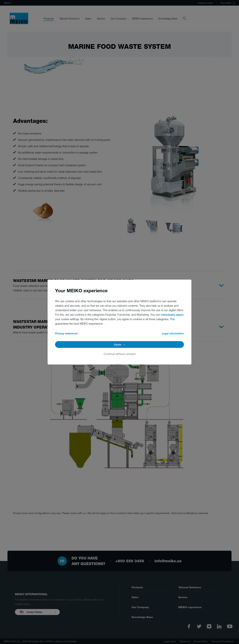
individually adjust (172, 315)
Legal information (173, 333)
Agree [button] (117, 344)
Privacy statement (66, 333)
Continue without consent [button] (120, 354)
